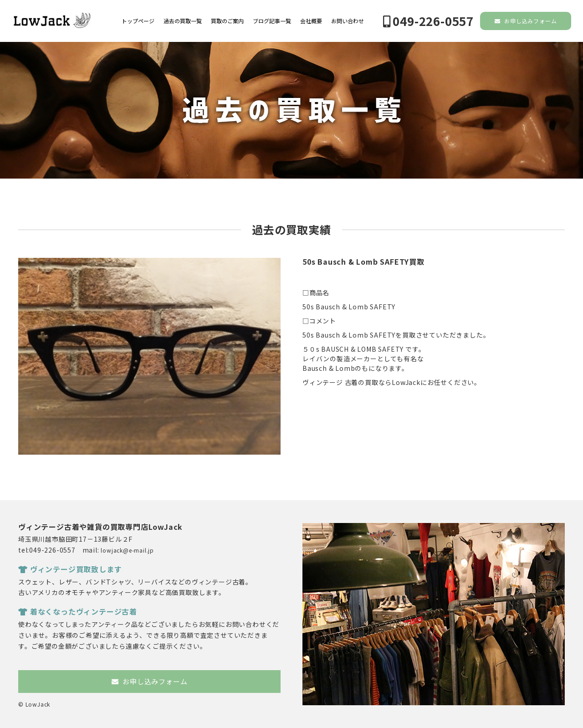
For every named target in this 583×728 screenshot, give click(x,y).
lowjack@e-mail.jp (127, 550)
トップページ (138, 21)
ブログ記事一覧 (272, 21)
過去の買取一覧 (183, 21)
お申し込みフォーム (526, 21)
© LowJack (34, 704)
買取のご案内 (227, 21)
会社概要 (311, 21)
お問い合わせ (348, 21)
